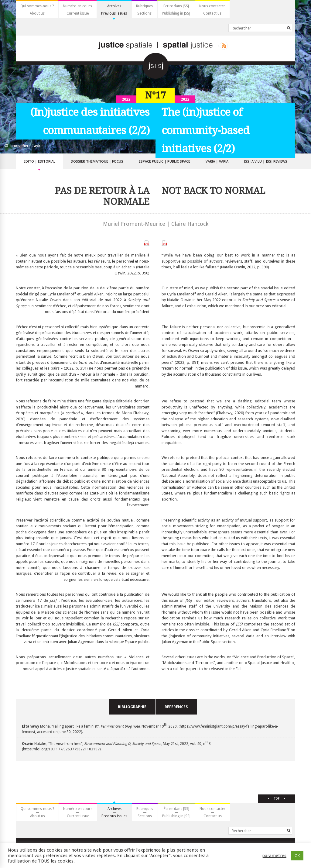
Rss (223, 46)
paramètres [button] (274, 856)
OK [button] (297, 856)
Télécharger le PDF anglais (164, 243)
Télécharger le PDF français (147, 243)
